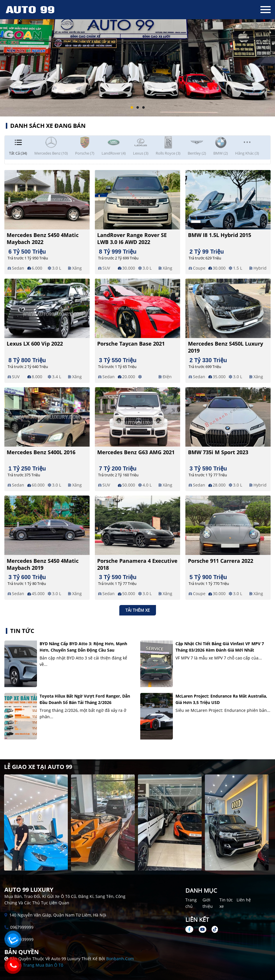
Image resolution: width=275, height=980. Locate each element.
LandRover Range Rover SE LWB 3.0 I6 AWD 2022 (132, 238)
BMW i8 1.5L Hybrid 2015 (220, 235)
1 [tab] (132, 108)
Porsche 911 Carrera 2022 (221, 561)
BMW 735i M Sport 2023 (218, 452)
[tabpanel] (137, 58)
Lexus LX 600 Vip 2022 (35, 344)
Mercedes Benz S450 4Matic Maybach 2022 (43, 238)
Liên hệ (244, 900)
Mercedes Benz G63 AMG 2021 (136, 452)
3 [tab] (143, 108)
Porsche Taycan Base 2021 (131, 344)
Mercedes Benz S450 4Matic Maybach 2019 (43, 564)
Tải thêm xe (138, 610)
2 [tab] (138, 108)
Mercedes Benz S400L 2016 (41, 452)
